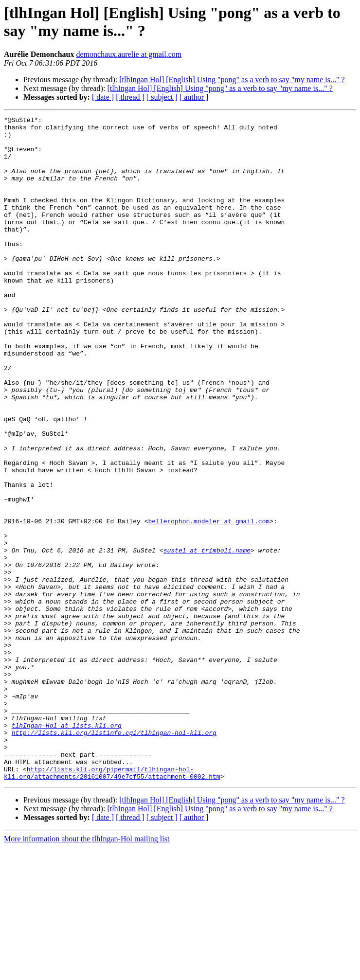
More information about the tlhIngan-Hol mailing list (87, 971)
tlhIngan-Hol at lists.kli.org (67, 848)
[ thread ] (130, 97)
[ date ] (103, 97)
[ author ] (194, 97)
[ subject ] (162, 97)
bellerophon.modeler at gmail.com (209, 603)
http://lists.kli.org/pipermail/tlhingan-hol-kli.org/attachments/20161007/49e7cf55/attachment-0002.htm (112, 905)
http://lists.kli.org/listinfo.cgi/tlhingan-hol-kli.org (114, 856)
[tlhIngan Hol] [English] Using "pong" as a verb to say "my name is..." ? (232, 80)
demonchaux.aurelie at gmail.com (129, 54)
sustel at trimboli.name (207, 638)
